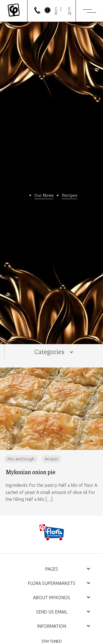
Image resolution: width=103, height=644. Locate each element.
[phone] (37, 12)
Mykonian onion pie (30, 472)
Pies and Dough (21, 459)
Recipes (69, 195)
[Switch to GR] (57, 11)
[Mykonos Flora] (14, 11)
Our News (44, 195)
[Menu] (90, 11)
